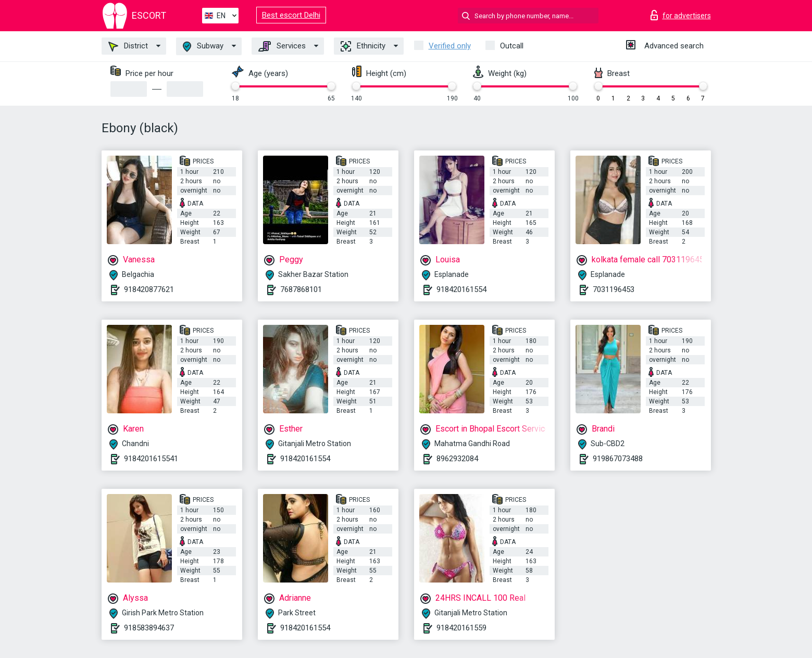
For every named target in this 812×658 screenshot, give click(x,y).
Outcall (512, 46)
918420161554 (461, 289)
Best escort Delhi (291, 15)
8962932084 (457, 459)
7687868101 (301, 289)
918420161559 (461, 628)
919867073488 (618, 459)
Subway (203, 47)
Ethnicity (363, 46)
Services (282, 46)
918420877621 (149, 289)
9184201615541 (151, 459)
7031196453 (614, 289)
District (128, 46)
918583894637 (149, 628)
